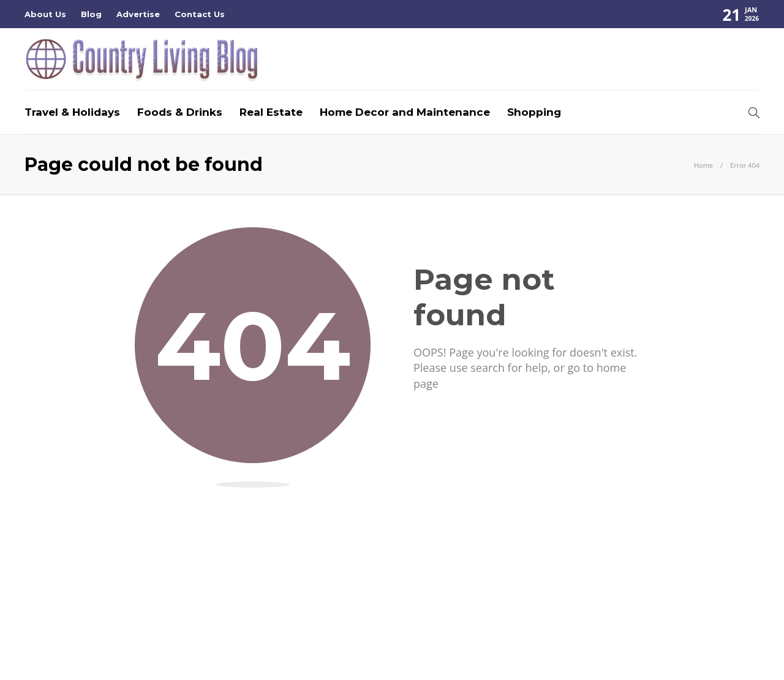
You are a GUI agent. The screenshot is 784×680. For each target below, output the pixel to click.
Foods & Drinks (180, 112)
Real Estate (271, 112)
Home (703, 165)
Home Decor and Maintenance (405, 112)
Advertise (138, 14)
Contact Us (200, 14)
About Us (45, 14)
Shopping (534, 112)
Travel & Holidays (72, 112)
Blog (91, 14)
